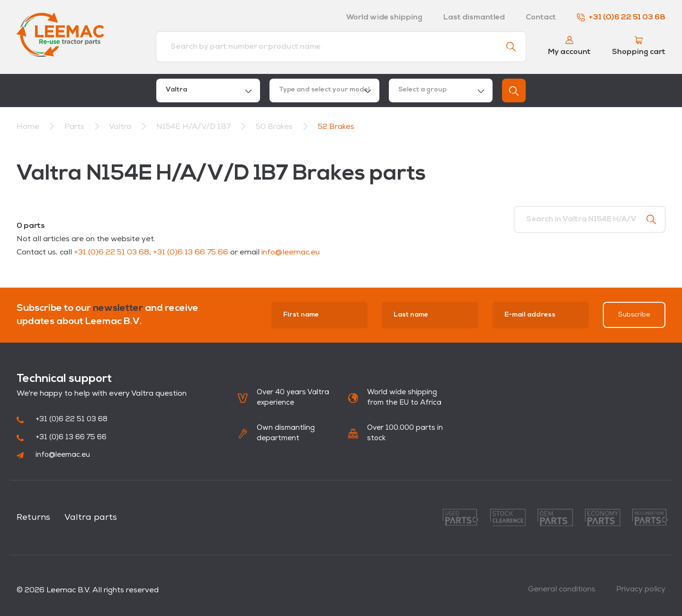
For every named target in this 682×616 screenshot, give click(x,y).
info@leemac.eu (291, 253)
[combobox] (208, 91)
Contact (541, 18)
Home (28, 127)
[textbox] (324, 91)
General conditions (562, 589)
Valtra (121, 127)
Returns (33, 518)
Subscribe (634, 315)
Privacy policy (641, 589)
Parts (75, 127)
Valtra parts (91, 518)
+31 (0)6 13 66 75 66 (191, 253)
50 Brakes (275, 127)
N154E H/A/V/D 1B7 (194, 127)
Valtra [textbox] (176, 90)
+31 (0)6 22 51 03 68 (621, 18)
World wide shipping (384, 18)
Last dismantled (474, 18)
